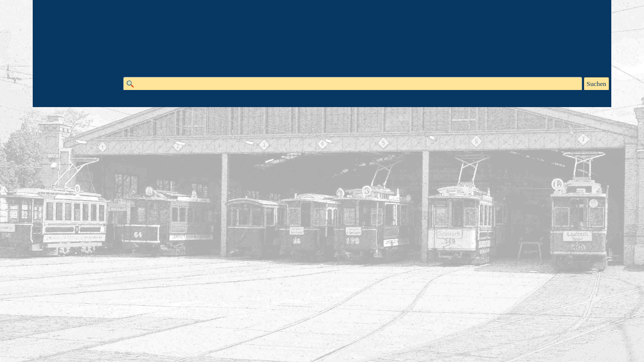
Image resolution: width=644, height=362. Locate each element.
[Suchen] (353, 84)
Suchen (596, 84)
